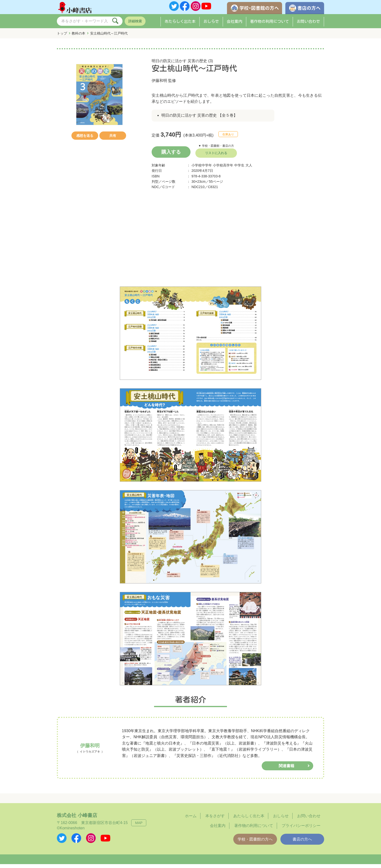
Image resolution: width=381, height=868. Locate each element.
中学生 (239, 169)
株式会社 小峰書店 (77, 819)
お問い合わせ (308, 25)
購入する (171, 156)
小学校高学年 (223, 169)
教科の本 (78, 37)
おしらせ (211, 25)
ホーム (191, 820)
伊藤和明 (159, 84)
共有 (113, 139)
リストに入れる (216, 157)
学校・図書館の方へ (255, 843)
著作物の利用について (269, 25)
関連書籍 (286, 770)
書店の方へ (302, 843)
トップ (62, 37)
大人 (249, 169)
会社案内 (234, 25)
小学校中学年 (202, 169)
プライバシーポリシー (301, 829)
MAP (139, 827)
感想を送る (85, 139)
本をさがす (215, 820)
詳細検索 (135, 25)
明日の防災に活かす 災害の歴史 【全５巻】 (199, 119)
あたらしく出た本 (180, 25)
